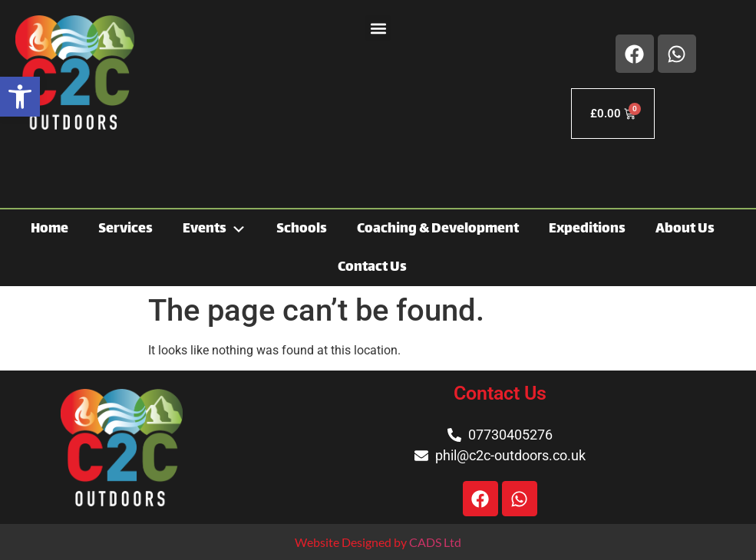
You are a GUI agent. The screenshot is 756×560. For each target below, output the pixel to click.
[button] (20, 97)
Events (215, 229)
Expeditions (587, 229)
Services (125, 229)
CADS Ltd (435, 542)
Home (50, 229)
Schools (302, 229)
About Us (685, 229)
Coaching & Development (438, 229)
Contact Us (372, 268)
